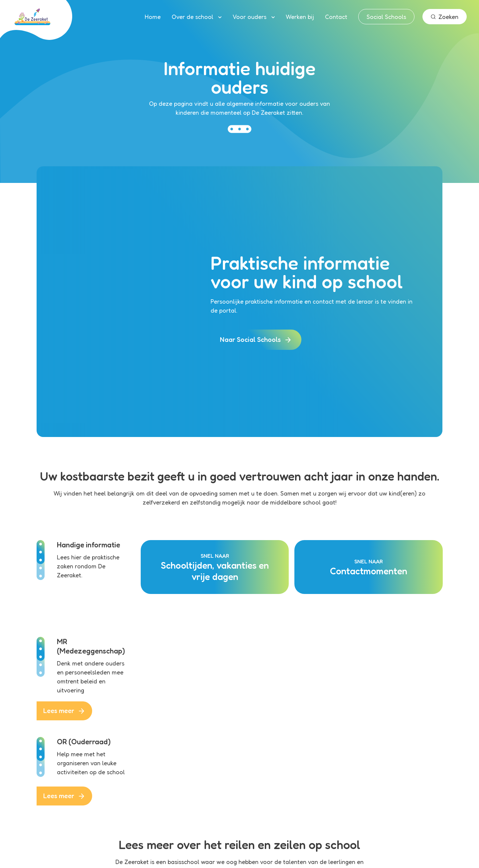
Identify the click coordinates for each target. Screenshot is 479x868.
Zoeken (445, 17)
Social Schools (386, 17)
